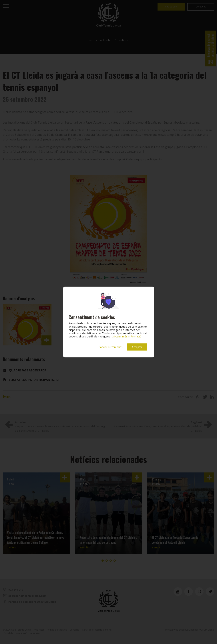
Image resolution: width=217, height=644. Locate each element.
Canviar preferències (111, 347)
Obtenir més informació (127, 336)
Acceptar (137, 347)
